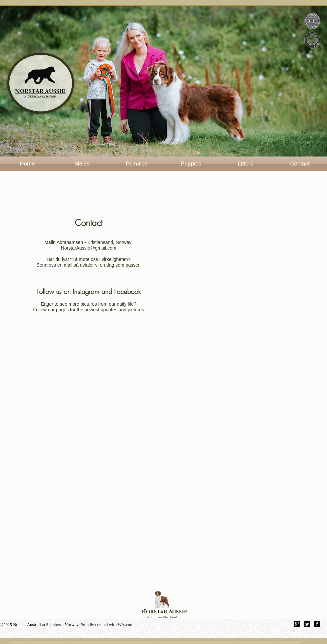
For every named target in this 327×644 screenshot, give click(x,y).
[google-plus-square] (297, 624)
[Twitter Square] (307, 624)
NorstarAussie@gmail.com (89, 248)
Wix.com (126, 624)
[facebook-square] (317, 624)
